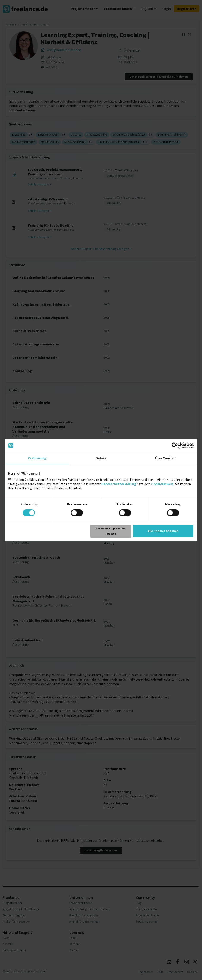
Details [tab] (101, 458)
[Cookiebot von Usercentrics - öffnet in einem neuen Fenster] (175, 445)
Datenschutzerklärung (119, 484)
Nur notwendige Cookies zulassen (111, 531)
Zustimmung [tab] (37, 458)
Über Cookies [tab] (165, 458)
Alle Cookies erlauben (163, 531)
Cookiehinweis (162, 484)
